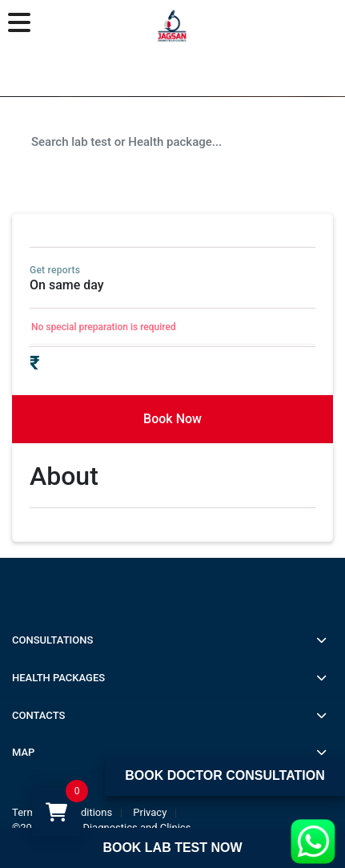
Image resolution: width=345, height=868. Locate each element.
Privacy (150, 812)
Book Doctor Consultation (225, 775)
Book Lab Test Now (172, 848)
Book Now (172, 419)
